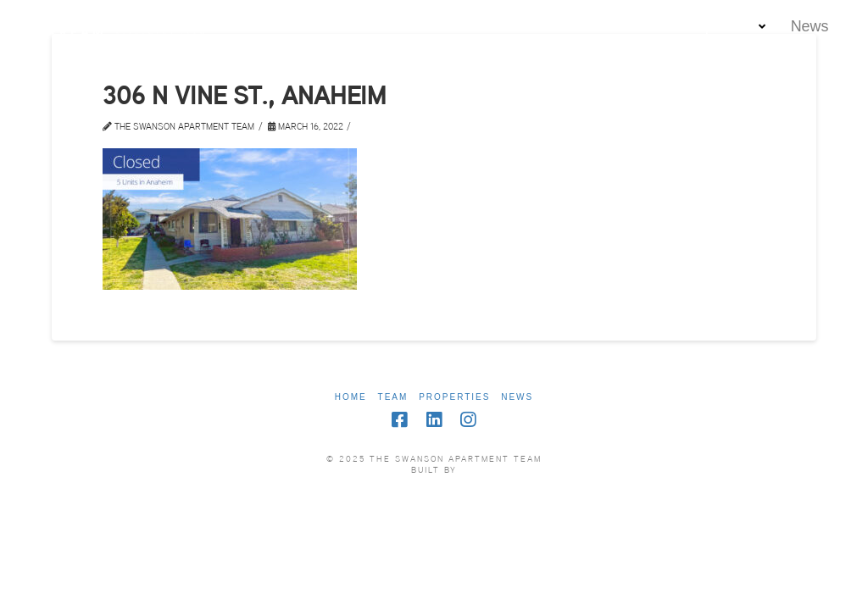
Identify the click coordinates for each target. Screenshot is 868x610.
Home (351, 397)
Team (393, 397)
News (517, 397)
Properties (454, 397)
